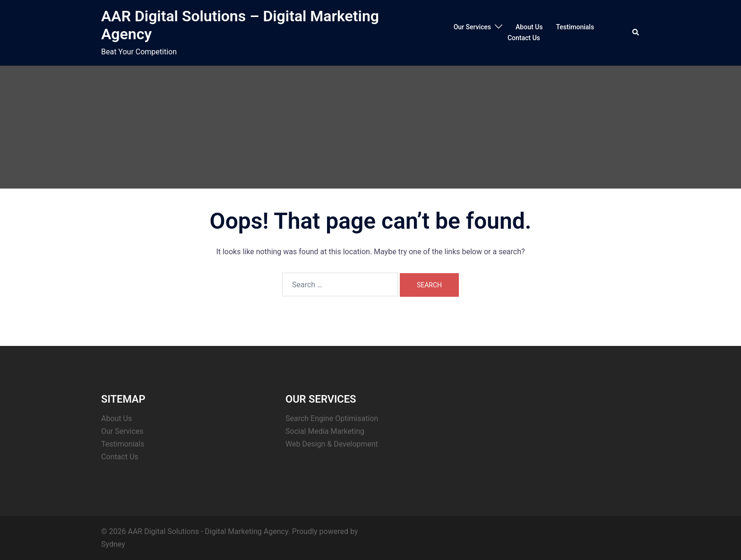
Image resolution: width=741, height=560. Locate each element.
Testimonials (575, 27)
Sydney (113, 544)
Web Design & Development (332, 444)
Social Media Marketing (325, 431)
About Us (529, 27)
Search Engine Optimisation (332, 418)
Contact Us (524, 38)
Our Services (472, 27)
